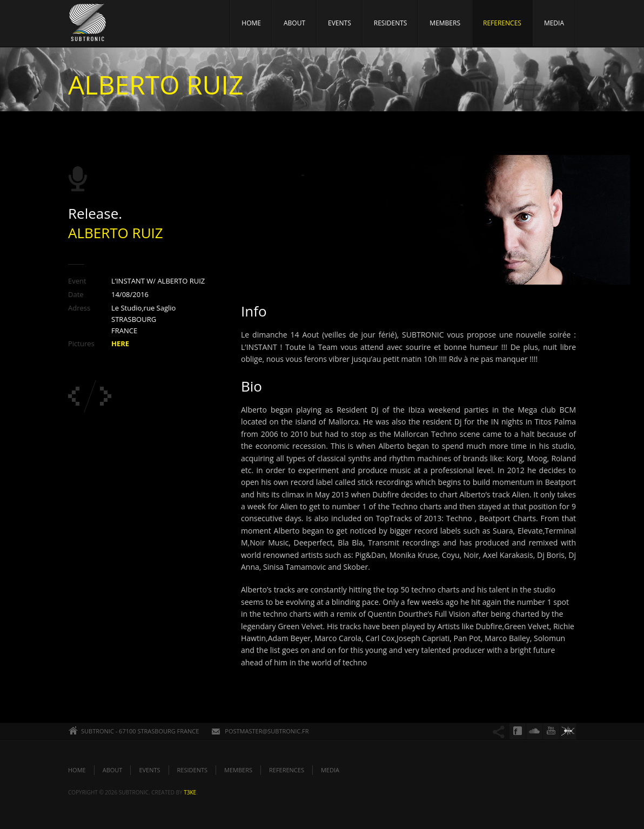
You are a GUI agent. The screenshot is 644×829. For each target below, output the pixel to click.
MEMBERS (445, 23)
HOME (251, 23)
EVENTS (340, 23)
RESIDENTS (391, 23)
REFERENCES (502, 23)
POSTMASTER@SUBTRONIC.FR (267, 731)
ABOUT (294, 23)
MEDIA (554, 23)
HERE (120, 343)
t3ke (190, 792)
